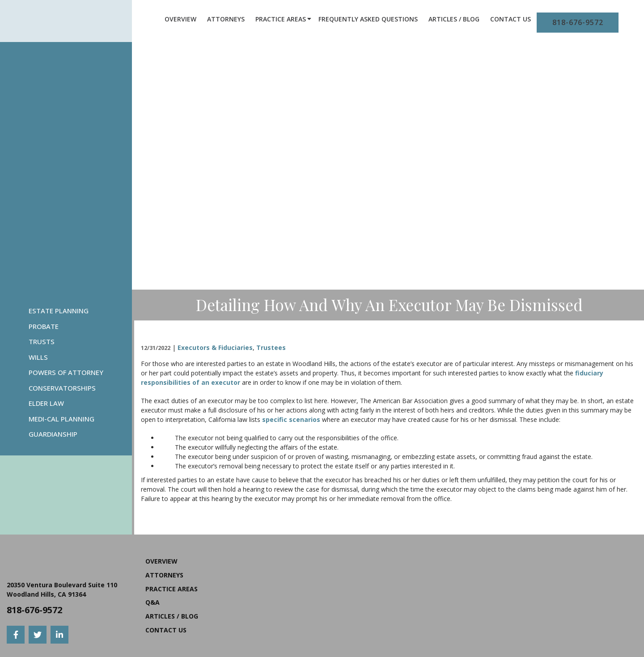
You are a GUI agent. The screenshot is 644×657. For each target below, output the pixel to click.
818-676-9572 (578, 22)
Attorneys (226, 19)
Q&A (153, 602)
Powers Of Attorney (66, 372)
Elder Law (46, 403)
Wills (38, 357)
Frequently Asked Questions (368, 19)
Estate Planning (59, 311)
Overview (180, 19)
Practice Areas (281, 19)
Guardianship (53, 434)
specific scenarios (291, 419)
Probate (44, 326)
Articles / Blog (454, 19)
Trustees (271, 347)
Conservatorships (62, 388)
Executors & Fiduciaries (215, 347)
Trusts (42, 341)
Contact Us (511, 19)
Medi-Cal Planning (61, 419)
